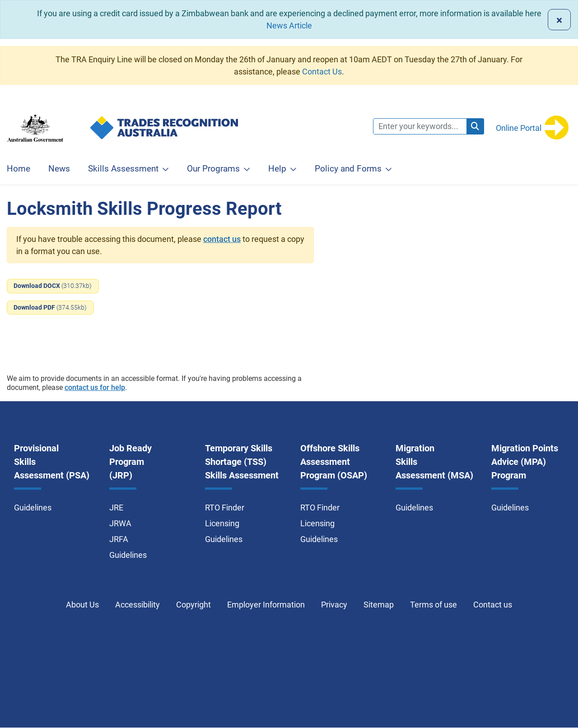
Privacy (334, 605)
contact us (222, 239)
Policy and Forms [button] (348, 169)
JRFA (119, 539)
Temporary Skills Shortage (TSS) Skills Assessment (242, 462)
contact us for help (95, 387)
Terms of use (433, 605)
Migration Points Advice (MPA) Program (525, 462)
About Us (82, 605)
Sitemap (379, 605)
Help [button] (277, 169)
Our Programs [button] (213, 169)
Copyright (193, 605)
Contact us (493, 605)
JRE (116, 508)
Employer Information (266, 605)
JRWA (120, 523)
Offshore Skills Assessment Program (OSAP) (334, 462)
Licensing (222, 523)
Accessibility (138, 605)
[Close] (559, 20)
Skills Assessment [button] (123, 169)
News (59, 169)
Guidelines (33, 508)
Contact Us (322, 72)
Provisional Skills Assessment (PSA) (52, 462)
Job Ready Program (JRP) (131, 462)
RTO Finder (225, 508)
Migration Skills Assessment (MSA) (434, 462)
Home (19, 169)
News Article (289, 26)
